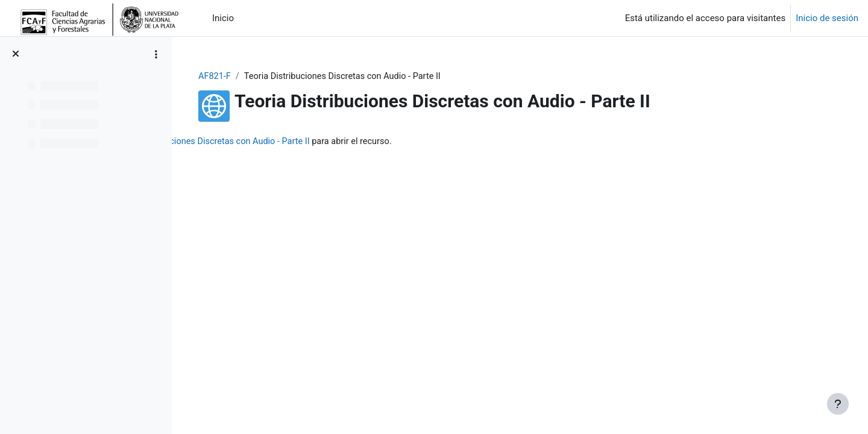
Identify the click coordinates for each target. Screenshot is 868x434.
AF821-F (286, 77)
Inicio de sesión (827, 18)
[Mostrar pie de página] (838, 404)
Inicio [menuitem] (223, 18)
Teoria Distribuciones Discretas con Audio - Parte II (386, 142)
